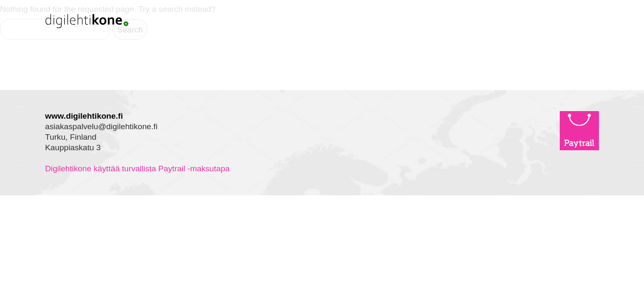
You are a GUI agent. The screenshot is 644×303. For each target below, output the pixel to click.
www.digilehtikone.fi (84, 116)
